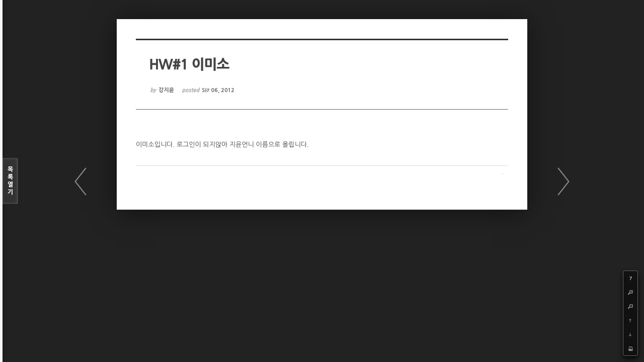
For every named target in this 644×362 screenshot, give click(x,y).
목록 (10, 181)
